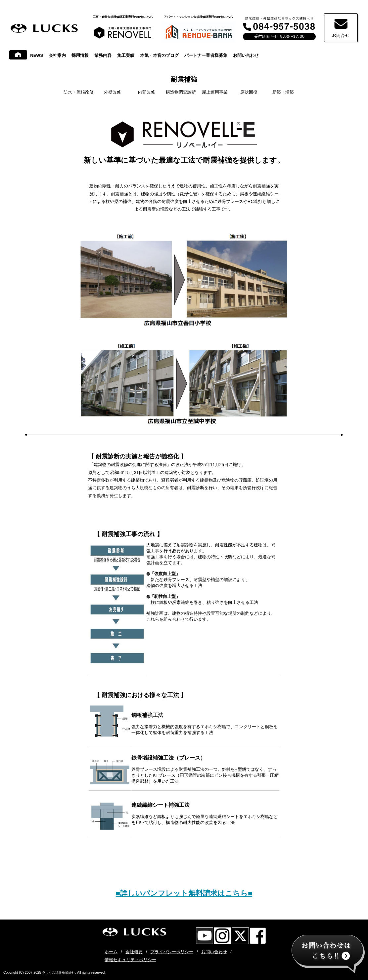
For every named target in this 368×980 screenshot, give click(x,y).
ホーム (111, 952)
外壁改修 (113, 92)
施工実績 (126, 55)
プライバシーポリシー (172, 952)
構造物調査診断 (181, 92)
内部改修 (147, 92)
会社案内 (57, 55)
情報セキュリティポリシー (130, 960)
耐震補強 (184, 79)
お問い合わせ (246, 55)
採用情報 (80, 55)
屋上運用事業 (215, 92)
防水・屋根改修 (79, 92)
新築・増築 (283, 92)
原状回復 (249, 92)
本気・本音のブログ (159, 55)
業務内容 (103, 55)
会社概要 (134, 952)
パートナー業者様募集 (206, 55)
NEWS (37, 55)
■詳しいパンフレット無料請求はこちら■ (184, 893)
